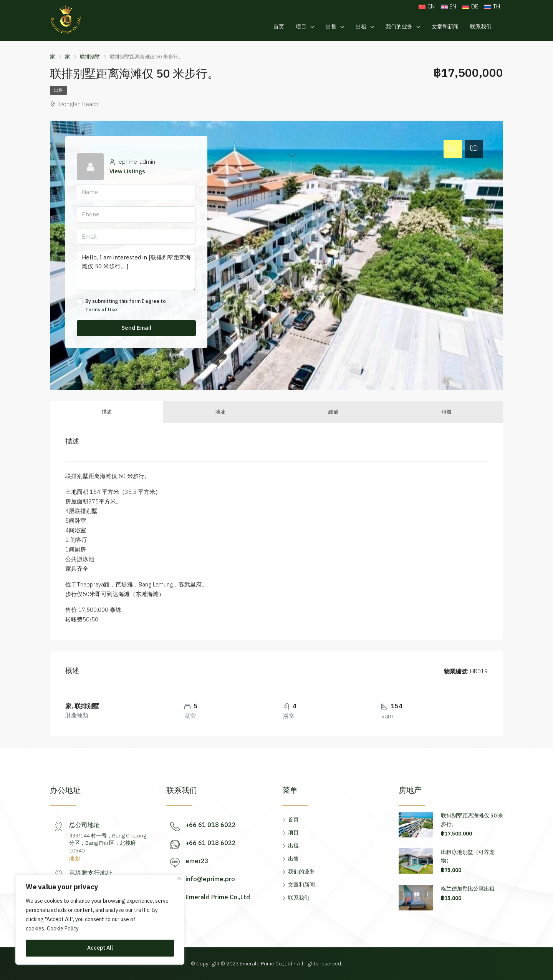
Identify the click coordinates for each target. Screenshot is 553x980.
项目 (301, 27)
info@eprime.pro (210, 880)
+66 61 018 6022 (211, 825)
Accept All (100, 948)
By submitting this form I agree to (136, 306)
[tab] (453, 149)
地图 (75, 858)
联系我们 (481, 27)
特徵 (447, 412)
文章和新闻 (445, 27)
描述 (107, 412)
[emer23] (175, 863)
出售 (331, 27)
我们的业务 (399, 27)
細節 (333, 412)
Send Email (136, 328)
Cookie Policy (63, 929)
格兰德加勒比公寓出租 (468, 889)
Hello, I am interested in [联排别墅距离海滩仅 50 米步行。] (136, 271)
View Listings (127, 172)
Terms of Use (101, 310)
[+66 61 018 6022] (175, 826)
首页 (279, 27)
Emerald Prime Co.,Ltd (218, 898)
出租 (361, 27)
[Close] (179, 878)
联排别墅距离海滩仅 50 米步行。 (472, 820)
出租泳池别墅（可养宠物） (468, 856)
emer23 (197, 861)
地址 (220, 412)
